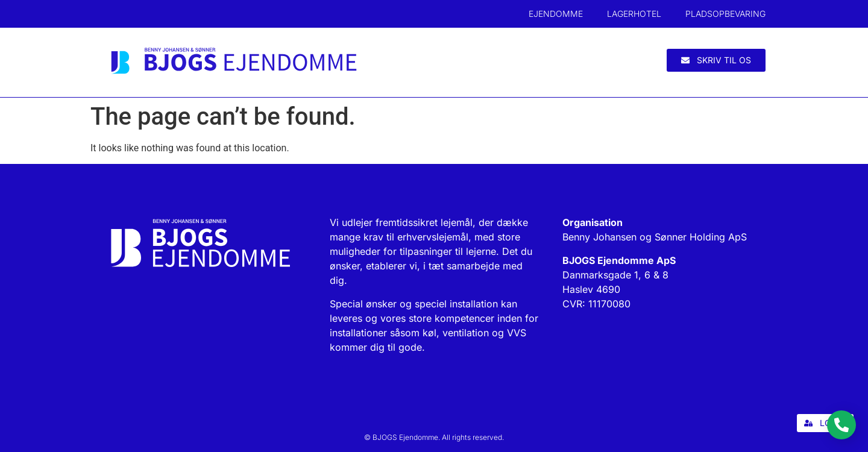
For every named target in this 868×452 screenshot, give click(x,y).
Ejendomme (556, 14)
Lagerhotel (634, 14)
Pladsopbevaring (725, 14)
